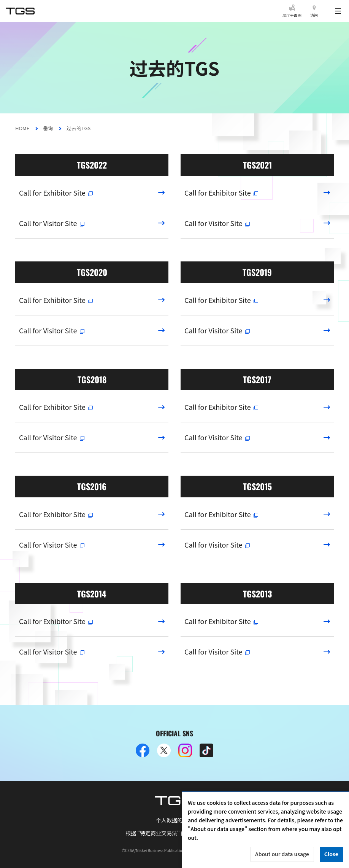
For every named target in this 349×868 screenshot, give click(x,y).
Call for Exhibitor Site (56, 193)
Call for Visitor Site (52, 223)
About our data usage (282, 854)
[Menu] (338, 11)
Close (331, 854)
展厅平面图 (292, 15)
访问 (314, 15)
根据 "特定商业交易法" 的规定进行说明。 (174, 833)
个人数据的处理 (174, 820)
